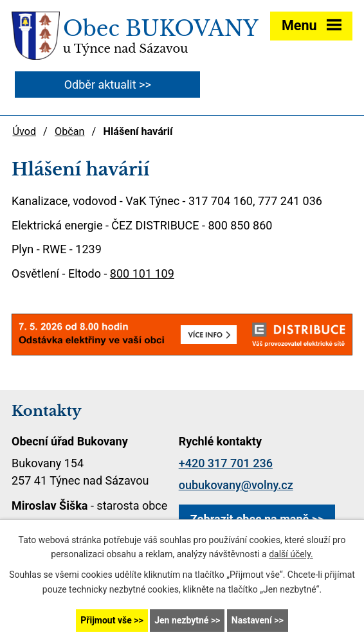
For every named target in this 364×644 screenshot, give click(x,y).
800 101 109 (142, 273)
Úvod (24, 131)
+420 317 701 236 (226, 463)
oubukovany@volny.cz (236, 485)
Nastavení (252, 620)
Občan (69, 131)
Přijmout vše (106, 620)
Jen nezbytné (181, 620)
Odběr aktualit (100, 85)
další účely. (291, 555)
